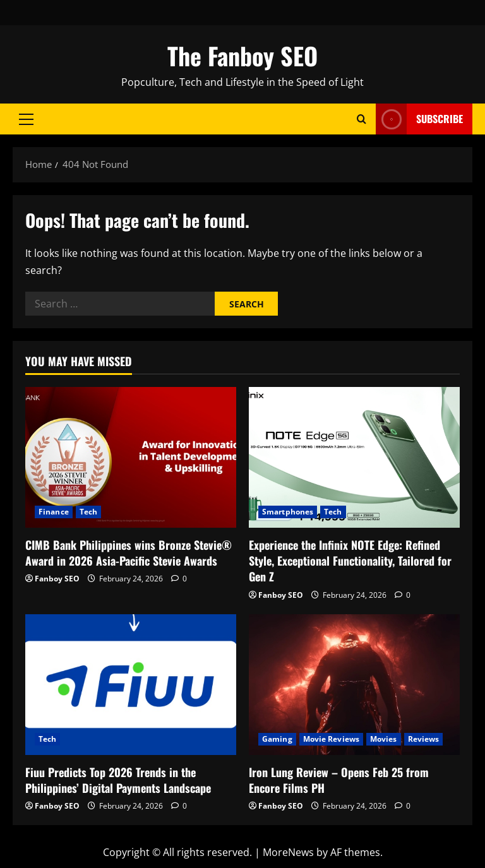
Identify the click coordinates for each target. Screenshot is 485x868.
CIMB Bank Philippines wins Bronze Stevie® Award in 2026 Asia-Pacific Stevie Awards (129, 553)
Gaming (277, 739)
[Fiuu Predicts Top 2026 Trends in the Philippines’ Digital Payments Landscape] (131, 685)
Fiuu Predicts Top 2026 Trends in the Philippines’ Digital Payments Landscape (118, 780)
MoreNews (288, 852)
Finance (54, 512)
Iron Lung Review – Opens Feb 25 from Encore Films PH (339, 780)
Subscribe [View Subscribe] (419, 119)
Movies (384, 739)
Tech (88, 512)
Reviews (424, 739)
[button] (26, 119)
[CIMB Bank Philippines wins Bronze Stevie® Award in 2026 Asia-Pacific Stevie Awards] (131, 457)
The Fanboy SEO (242, 56)
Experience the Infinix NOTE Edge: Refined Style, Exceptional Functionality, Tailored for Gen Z (350, 561)
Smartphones (288, 512)
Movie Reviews (331, 739)
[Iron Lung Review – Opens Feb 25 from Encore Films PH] (354, 685)
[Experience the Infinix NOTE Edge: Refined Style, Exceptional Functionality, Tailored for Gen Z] (354, 457)
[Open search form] (362, 119)
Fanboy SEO (57, 579)
